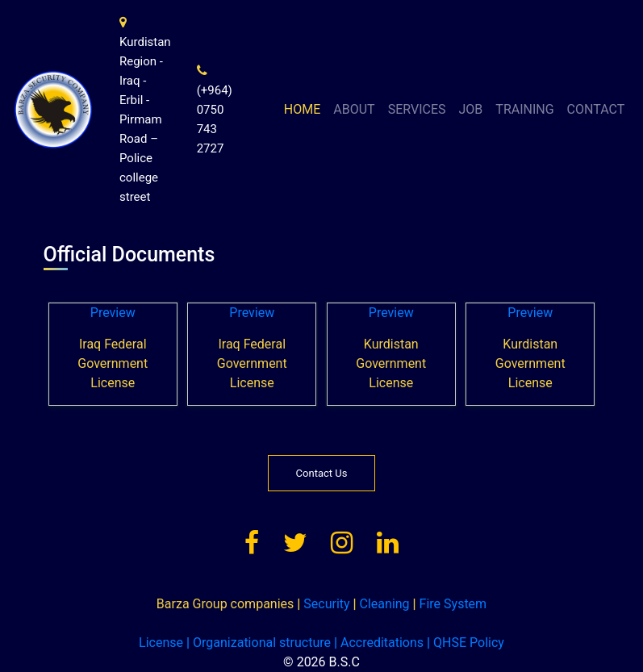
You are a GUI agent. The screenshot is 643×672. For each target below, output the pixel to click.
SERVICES (417, 109)
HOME (302, 109)
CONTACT (596, 109)
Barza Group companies (225, 604)
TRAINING (524, 109)
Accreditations (379, 643)
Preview (113, 313)
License (161, 643)
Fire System (450, 604)
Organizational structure (259, 643)
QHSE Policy (466, 643)
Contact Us (322, 473)
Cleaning (382, 604)
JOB (471, 109)
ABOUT (354, 109)
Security (323, 604)
